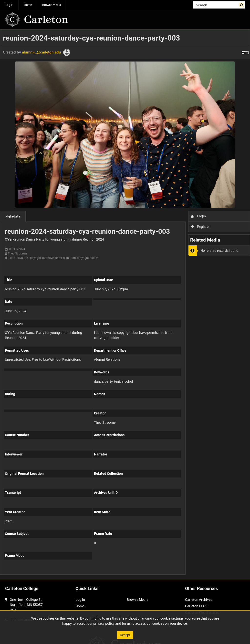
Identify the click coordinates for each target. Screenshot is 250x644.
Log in (9, 5)
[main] (125, 305)
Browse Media (52, 5)
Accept (125, 635)
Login (198, 216)
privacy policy (104, 623)
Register (200, 227)
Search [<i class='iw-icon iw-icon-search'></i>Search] (242, 4)
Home (28, 5)
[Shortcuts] (245, 52)
